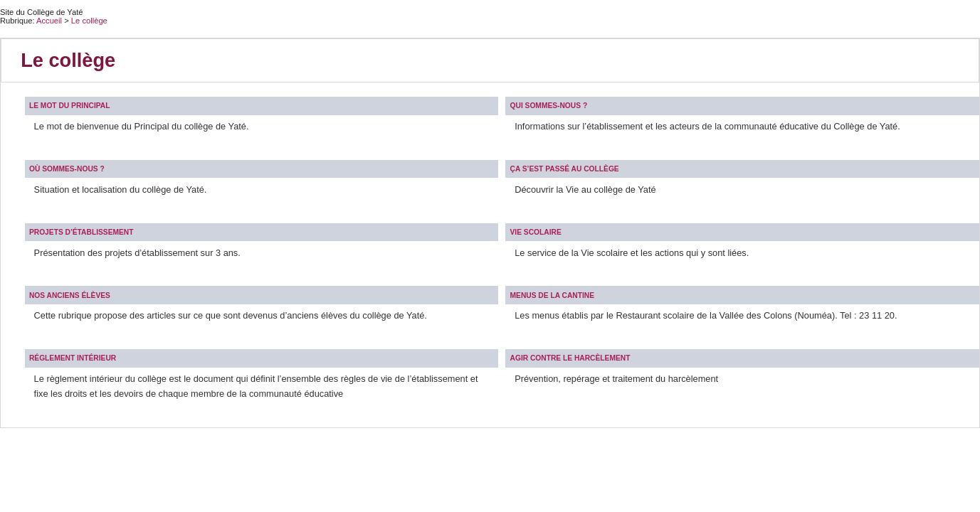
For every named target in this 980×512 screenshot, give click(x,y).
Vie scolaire (536, 232)
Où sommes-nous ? (67, 169)
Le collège (89, 21)
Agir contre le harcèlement (570, 358)
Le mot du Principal (70, 106)
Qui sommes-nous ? (549, 106)
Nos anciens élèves (70, 295)
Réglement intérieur (73, 358)
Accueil (49, 21)
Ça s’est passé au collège (565, 169)
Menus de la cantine (552, 295)
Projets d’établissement (81, 232)
